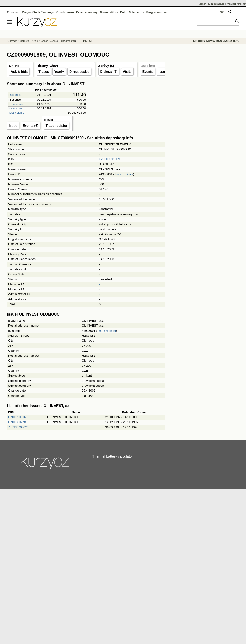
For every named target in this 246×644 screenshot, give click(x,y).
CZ (222, 12)
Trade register (57, 126)
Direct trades (79, 72)
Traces (44, 72)
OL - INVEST (85, 41)
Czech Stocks (49, 41)
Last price (15, 95)
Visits (127, 72)
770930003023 (18, 427)
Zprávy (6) (106, 66)
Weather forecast (236, 4)
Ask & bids (19, 72)
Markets (24, 41)
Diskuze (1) (109, 72)
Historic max (16, 108)
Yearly (59, 72)
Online (14, 66)
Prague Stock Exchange (38, 12)
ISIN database (216, 4)
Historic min (16, 104)
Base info (148, 66)
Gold (123, 12)
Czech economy (87, 12)
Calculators (136, 12)
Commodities (109, 12)
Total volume (16, 113)
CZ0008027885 (19, 422)
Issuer (163, 72)
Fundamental (67, 41)
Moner (202, 4)
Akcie (35, 41)
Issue (13, 126)
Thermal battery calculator (113, 456)
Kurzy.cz (12, 41)
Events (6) (31, 126)
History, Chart (47, 66)
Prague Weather (157, 12)
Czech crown (65, 12)
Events (148, 72)
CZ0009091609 (109, 159)
